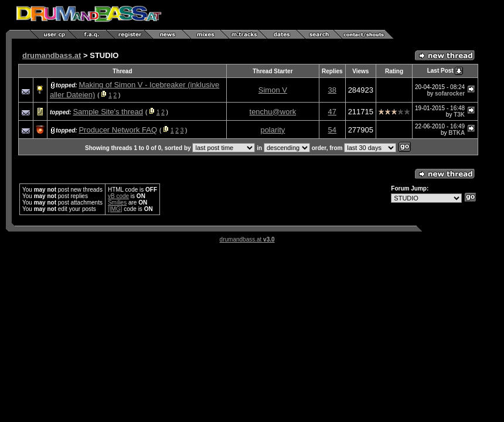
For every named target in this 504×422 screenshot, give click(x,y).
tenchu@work (273, 112)
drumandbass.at (52, 55)
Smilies (117, 203)
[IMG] (115, 209)
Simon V (273, 90)
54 (332, 130)
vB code (118, 196)
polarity (273, 130)
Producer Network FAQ (118, 130)
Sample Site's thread (108, 112)
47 (332, 112)
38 (332, 90)
